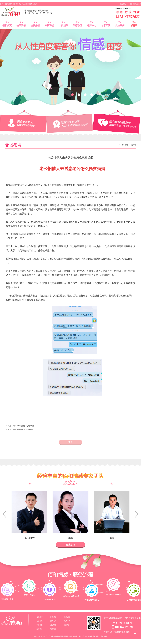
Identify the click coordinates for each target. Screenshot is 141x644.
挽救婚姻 (35, 25)
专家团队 (106, 25)
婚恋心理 (78, 25)
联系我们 (53, 629)
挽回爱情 (21, 25)
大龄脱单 (63, 25)
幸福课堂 (49, 25)
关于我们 (39, 629)
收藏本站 (123, 4)
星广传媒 (104, 636)
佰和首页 (7, 25)
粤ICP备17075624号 (86, 636)
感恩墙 (134, 25)
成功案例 (120, 25)
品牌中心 (92, 25)
